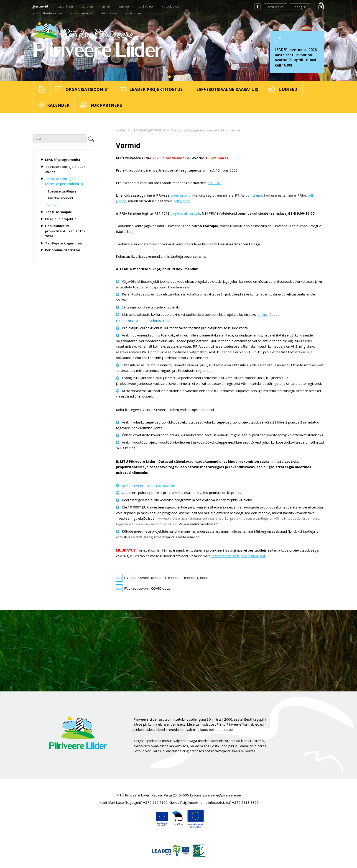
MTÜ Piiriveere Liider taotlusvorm (148, 485)
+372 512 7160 (155, 802)
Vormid (53, 205)
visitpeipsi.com (171, 6)
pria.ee (124, 6)
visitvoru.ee (134, 13)
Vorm (262, 315)
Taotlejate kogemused (64, 243)
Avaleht (121, 130)
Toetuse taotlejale (62, 191)
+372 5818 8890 (245, 802)
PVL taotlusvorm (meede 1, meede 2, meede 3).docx (162, 578)
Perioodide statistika (63, 250)
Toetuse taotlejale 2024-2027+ (66, 169)
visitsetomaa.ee (82, 13)
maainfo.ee (145, 6)
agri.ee (106, 6)
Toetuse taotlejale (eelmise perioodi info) (64, 181)
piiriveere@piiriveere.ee (222, 795)
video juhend (181, 195)
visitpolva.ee (109, 13)
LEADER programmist (63, 159)
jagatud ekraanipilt (186, 213)
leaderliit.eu (65, 6)
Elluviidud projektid (61, 219)
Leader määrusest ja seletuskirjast (143, 321)
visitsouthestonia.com (48, 13)
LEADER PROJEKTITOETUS (149, 130)
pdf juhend (254, 195)
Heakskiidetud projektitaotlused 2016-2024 (65, 231)
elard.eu (87, 6)
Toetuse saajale (59, 212)
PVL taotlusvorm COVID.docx (143, 588)
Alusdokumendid (60, 198)
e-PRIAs (214, 183)
